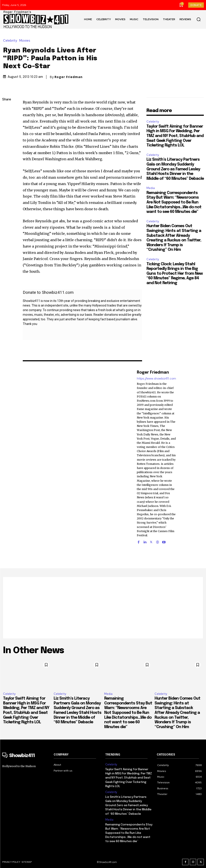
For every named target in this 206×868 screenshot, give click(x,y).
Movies (26, 41)
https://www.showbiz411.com (156, 379)
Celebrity (11, 41)
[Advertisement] (103, 608)
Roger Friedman (69, 77)
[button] (199, 19)
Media (151, 188)
